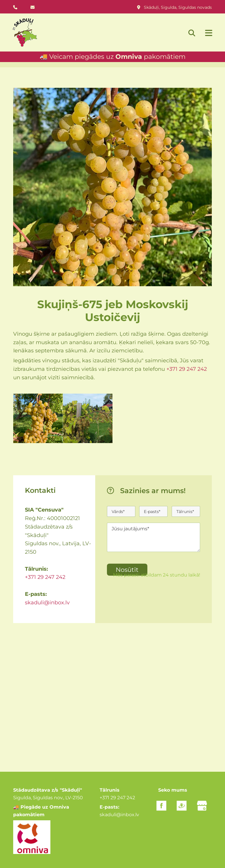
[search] (192, 33)
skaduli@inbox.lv (47, 603)
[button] (206, 34)
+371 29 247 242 (187, 369)
